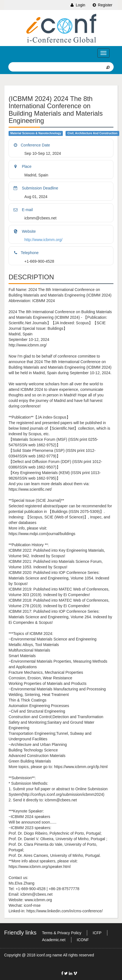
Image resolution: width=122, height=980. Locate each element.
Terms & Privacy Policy (62, 933)
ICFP (97, 933)
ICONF (83, 940)
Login (77, 5)
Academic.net (54, 940)
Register (102, 5)
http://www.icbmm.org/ (43, 240)
